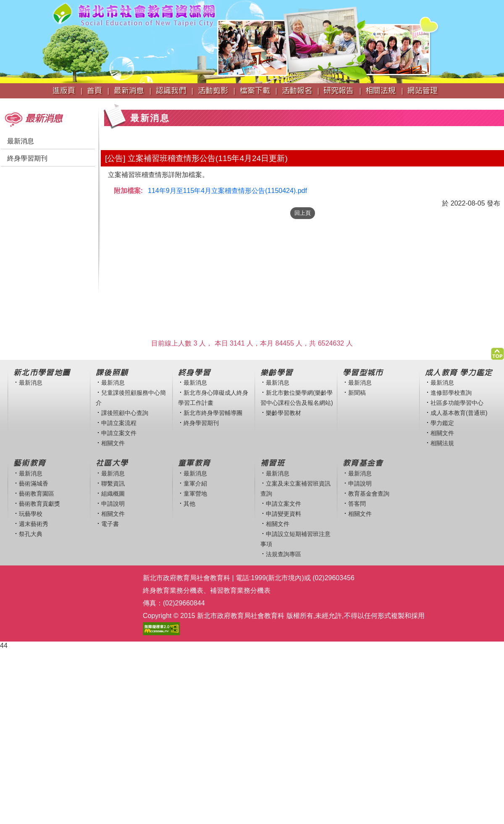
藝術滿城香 (34, 483)
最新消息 (21, 141)
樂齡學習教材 (283, 413)
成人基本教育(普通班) (459, 413)
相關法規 (442, 443)
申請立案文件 (119, 433)
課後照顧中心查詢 (125, 413)
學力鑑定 (442, 423)
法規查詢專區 (283, 554)
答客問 (357, 504)
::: (3, 102)
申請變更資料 (283, 514)
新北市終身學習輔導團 (213, 413)
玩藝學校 (31, 514)
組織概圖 (113, 494)
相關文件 (113, 443)
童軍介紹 (195, 483)
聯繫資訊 (113, 483)
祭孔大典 (31, 534)
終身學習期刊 (27, 158)
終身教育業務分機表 (173, 590)
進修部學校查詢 (451, 393)
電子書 (110, 524)
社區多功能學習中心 (457, 403)
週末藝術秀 (34, 524)
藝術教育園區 (37, 494)
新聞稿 (357, 393)
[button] (497, 352)
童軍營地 (195, 494)
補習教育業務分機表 (240, 590)
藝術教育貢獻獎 (39, 504)
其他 (189, 504)
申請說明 (113, 504)
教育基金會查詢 (369, 494)
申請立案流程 (119, 423)
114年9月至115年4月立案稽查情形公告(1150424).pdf (227, 191)
